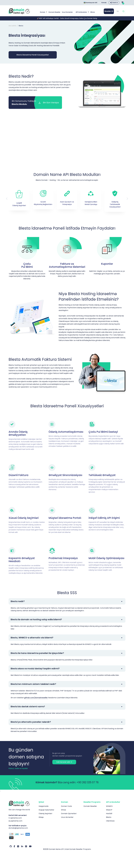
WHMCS (109, 806)
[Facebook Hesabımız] (14, 846)
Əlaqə (41, 817)
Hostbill (109, 814)
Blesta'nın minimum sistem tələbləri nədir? (33, 684)
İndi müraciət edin (64, 762)
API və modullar (81, 12)
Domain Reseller (54, 12)
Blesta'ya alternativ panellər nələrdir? (31, 722)
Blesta (109, 817)
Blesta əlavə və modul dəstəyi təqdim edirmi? (35, 669)
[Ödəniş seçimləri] (22, 836)
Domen (43, 12)
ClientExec (110, 821)
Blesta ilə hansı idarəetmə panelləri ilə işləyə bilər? (37, 653)
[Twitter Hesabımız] (18, 846)
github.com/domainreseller (36, 698)
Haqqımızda (43, 806)
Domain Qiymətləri (69, 814)
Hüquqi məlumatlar (46, 810)
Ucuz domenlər (67, 12)
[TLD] (119, 11)
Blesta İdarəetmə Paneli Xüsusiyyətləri (33, 55)
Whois (93, 12)
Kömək (104, 3)
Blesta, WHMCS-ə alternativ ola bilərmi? (32, 638)
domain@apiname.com (18, 828)
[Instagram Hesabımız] (26, 846)
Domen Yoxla (66, 806)
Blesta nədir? (18, 601)
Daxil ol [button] (115, 3)
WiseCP (109, 810)
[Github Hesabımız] (11, 846)
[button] (127, 199)
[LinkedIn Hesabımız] (22, 846)
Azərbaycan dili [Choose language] (91, 3)
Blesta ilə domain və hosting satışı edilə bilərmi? (36, 619)
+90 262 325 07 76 (88, 782)
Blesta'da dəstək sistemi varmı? (28, 707)
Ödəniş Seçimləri (45, 814)
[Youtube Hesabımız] (30, 846)
